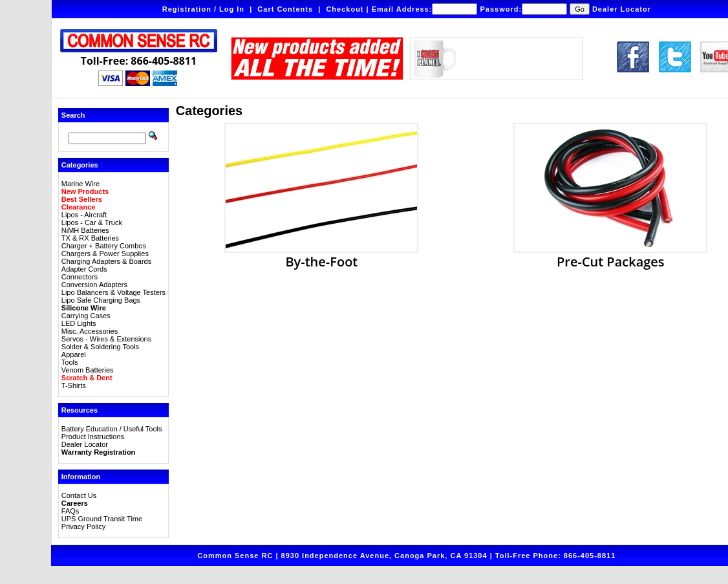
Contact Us (79, 495)
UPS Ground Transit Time (102, 519)
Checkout (345, 9)
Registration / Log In (203, 9)
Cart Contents (285, 9)
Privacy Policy (83, 526)
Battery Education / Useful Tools (112, 429)
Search (73, 115)
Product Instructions (93, 437)
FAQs (70, 511)
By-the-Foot (321, 255)
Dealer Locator (622, 9)
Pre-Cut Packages (610, 255)
